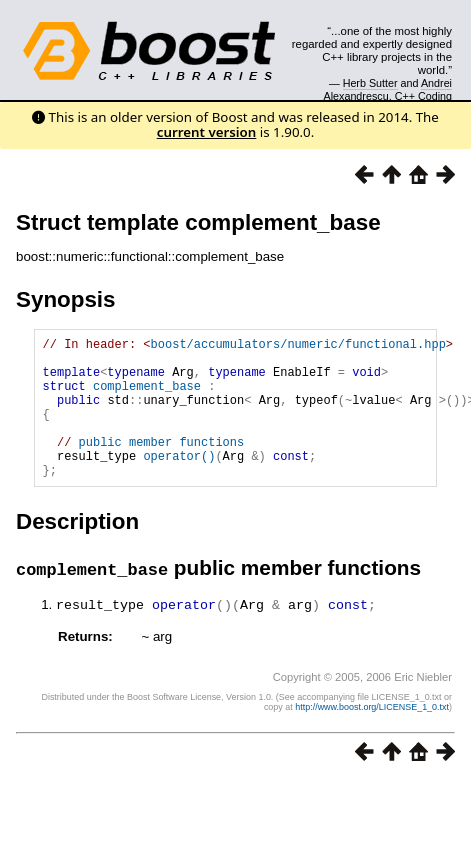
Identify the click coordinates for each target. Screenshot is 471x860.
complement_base (147, 397)
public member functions (162, 465)
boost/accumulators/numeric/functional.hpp (298, 346)
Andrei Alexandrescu (388, 89)
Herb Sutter (370, 83)
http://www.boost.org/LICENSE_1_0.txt (372, 736)
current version (207, 132)
